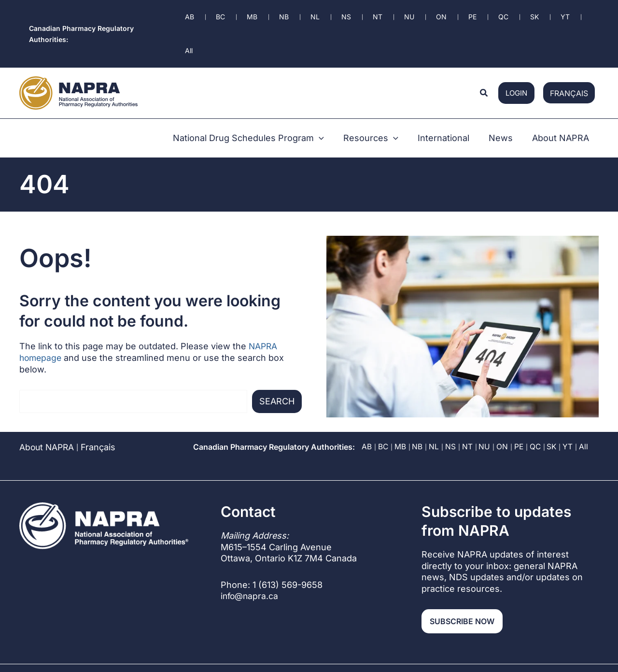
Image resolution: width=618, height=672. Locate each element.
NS (451, 397)
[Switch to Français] (569, 52)
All (586, 397)
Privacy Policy (449, 629)
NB (418, 397)
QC (537, 397)
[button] (484, 52)
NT (468, 397)
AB (366, 397)
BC (383, 397)
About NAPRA (48, 397)
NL (434, 397)
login (516, 52)
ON (503, 397)
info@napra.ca (250, 546)
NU (485, 397)
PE (520, 397)
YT (570, 397)
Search (277, 351)
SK (554, 397)
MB (400, 397)
